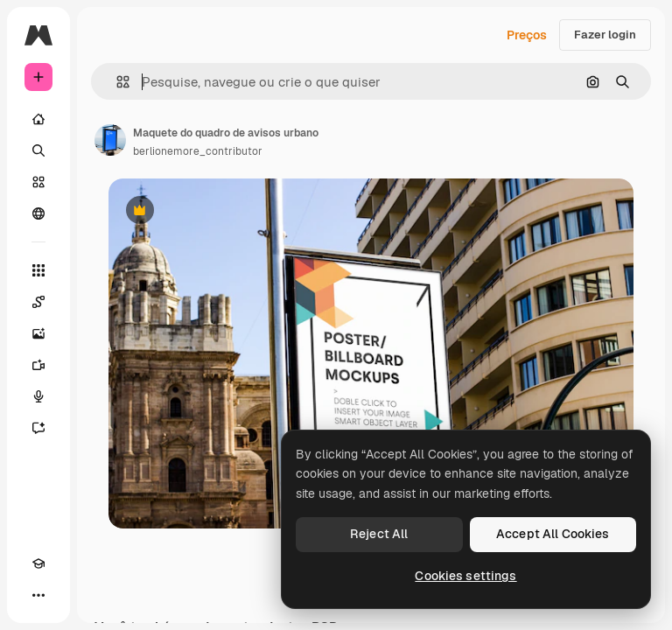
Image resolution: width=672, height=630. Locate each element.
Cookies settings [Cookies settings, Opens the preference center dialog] (465, 576)
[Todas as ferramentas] (38, 270)
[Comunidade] (38, 213)
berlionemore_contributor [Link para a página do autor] (198, 151)
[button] (116, 82)
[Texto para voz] (38, 396)
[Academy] (38, 563)
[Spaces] (38, 302)
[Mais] (38, 595)
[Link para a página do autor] (110, 140)
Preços (527, 35)
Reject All (379, 534)
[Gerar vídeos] (38, 365)
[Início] (38, 119)
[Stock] (38, 182)
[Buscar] (38, 150)
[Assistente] (38, 428)
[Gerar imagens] (38, 333)
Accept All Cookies (553, 534)
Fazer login (605, 35)
